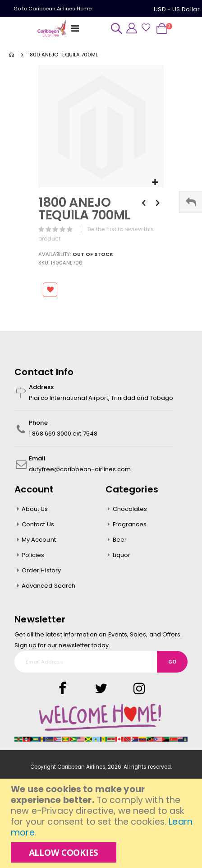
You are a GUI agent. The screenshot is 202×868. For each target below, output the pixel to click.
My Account (39, 540)
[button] (155, 183)
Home (12, 55)
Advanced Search (48, 586)
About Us (35, 509)
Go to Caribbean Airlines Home (53, 9)
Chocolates (130, 509)
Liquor (122, 555)
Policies (33, 555)
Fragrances (130, 524)
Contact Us (38, 524)
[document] (102, 823)
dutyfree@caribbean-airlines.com (80, 469)
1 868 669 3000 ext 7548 (63, 434)
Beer (120, 540)
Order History (41, 570)
